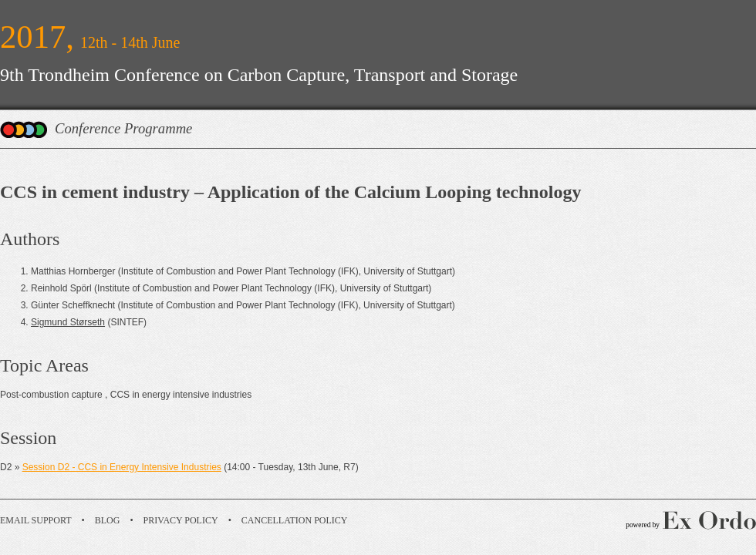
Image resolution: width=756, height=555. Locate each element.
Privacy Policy (181, 520)
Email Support (36, 520)
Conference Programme (123, 128)
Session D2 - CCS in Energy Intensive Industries (122, 467)
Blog (108, 520)
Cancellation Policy (295, 520)
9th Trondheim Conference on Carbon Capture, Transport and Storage (259, 75)
